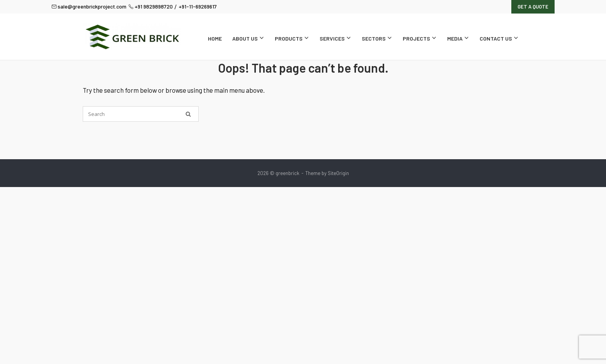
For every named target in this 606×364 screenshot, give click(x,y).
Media (458, 38)
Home (215, 38)
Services (335, 38)
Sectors (377, 38)
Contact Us (499, 38)
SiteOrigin (338, 173)
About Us (248, 38)
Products (292, 38)
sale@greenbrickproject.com (89, 6)
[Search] (188, 114)
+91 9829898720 (151, 6)
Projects (420, 38)
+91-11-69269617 (198, 6)
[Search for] (141, 114)
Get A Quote (533, 7)
